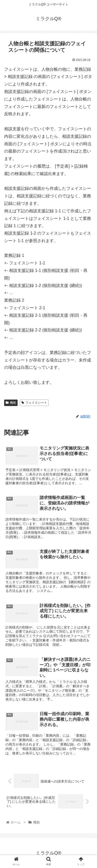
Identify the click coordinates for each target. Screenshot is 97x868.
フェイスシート (34, 403)
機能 (11, 403)
